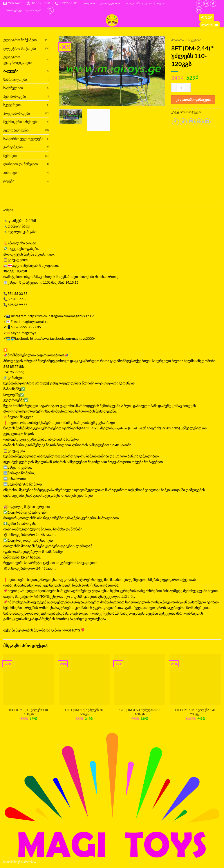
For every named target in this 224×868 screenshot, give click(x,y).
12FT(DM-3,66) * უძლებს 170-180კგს (140, 712)
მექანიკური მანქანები (21, 122)
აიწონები (11, 172)
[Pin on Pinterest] (199, 122)
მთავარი (89, 3)
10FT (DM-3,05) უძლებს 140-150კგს (29, 712)
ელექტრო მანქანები (20, 40)
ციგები (9, 181)
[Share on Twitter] (183, 122)
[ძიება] (50, 10)
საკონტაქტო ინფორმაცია (24, 10)
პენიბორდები (15, 96)
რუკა (161, 3)
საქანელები (13, 88)
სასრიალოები (15, 79)
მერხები (10, 156)
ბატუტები (195, 40)
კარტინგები (13, 147)
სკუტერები (12, 105)
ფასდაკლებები (111, 3)
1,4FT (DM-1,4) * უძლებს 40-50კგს (84, 712)
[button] (207, 17)
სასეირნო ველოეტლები (23, 139)
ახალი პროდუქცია (139, 3)
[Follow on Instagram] (206, 4)
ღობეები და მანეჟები (21, 164)
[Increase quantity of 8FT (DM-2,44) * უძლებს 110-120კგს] (188, 87)
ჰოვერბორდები (17, 113)
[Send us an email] (199, 10)
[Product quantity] (181, 87)
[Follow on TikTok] (213, 4)
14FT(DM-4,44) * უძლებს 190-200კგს (195, 712)
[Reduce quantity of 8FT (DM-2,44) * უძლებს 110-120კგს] (174, 87)
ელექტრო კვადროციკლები (17, 60)
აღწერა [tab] (9, 210)
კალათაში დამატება (193, 100)
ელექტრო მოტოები (20, 48)
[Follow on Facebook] (199, 4)
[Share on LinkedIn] (207, 122)
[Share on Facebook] (175, 122)
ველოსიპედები (16, 130)
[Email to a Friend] (191, 122)
